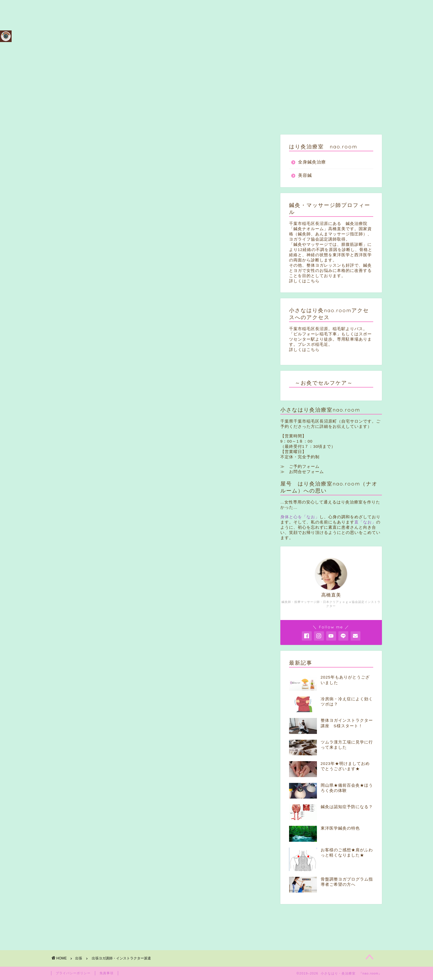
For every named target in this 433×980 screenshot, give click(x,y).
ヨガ (69, 769)
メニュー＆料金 (244, 9)
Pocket (133, 748)
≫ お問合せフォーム (302, 472)
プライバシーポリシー (73, 973)
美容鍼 (305, 175)
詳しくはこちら (304, 281)
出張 (66, 146)
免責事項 (107, 973)
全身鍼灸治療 (312, 162)
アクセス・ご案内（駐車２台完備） (340, 9)
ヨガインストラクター (113, 769)
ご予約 (282, 9)
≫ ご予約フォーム (300, 467)
